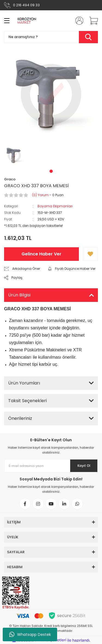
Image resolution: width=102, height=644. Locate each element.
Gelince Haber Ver (41, 254)
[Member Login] (78, 21)
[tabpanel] (14, 155)
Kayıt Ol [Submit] (84, 466)
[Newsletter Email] (51, 466)
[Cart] (92, 21)
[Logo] (27, 21)
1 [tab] (51, 171)
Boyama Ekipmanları (55, 206)
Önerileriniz (20, 418)
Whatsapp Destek (30, 634)
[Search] (51, 37)
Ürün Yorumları (24, 383)
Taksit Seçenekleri (27, 401)
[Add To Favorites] (90, 254)
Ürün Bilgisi (19, 295)
